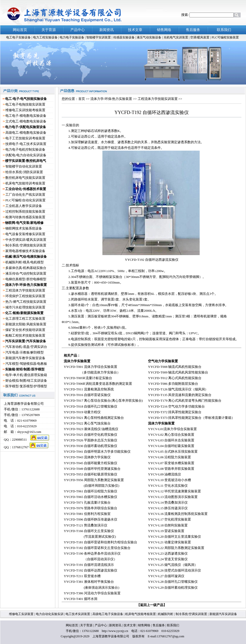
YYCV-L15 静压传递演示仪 (168, 508)
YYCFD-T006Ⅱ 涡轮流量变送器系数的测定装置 (98, 384)
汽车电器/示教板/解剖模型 (25, 352)
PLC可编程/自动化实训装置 (25, 200)
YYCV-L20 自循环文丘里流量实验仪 (174, 537)
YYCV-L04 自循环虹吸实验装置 (171, 446)
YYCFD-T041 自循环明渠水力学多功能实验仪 (97, 451)
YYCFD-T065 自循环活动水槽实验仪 (90, 497)
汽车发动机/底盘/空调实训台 (26, 347)
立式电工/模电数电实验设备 (26, 121)
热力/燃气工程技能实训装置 (26, 302)
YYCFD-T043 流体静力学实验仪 (87, 457)
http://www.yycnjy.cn (115, 631)
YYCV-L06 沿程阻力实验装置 (169, 457)
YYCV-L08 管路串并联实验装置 (171, 469)
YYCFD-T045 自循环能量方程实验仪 (90, 463)
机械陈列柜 (166, 614)
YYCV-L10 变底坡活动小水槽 (169, 480)
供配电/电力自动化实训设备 (26, 155)
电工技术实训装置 (77, 614)
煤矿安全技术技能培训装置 (25, 330)
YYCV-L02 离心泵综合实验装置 (171, 435)
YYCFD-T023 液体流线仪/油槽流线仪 (91, 429)
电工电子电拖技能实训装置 (25, 104)
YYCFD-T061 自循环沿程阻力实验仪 (90, 491)
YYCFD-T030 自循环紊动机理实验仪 (90, 446)
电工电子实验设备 (18, 37)
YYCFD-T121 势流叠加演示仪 (85, 525)
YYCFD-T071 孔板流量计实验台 (87, 502)
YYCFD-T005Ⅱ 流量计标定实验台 (88, 378)
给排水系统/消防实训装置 (24, 172)
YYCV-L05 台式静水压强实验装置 (173, 451)
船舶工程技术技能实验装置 (25, 335)
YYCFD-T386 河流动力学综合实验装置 (92, 593)
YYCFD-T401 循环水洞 (81, 599)
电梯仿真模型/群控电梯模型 (26, 279)
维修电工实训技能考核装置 (25, 110)
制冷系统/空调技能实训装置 (26, 245)
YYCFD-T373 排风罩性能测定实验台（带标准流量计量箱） (191, 418)
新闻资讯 (115, 625)
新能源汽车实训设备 (223, 614)
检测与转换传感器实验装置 (25, 217)
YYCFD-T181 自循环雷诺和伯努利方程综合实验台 (100, 542)
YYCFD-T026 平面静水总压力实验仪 (90, 440)
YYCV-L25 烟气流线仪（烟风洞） (173, 565)
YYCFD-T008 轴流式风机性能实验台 (175, 367)
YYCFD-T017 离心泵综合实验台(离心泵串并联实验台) (103, 401)
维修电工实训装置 (22, 614)
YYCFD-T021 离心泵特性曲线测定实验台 (94, 418)
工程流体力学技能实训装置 (25, 290)
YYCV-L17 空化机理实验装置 (169, 519)
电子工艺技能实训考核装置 (25, 138)
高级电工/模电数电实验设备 (26, 133)
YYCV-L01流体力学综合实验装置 (172, 429)
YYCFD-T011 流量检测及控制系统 (89, 389)
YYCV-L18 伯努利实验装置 (168, 525)
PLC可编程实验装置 (225, 37)
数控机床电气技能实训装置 (25, 178)
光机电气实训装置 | (177, 37)
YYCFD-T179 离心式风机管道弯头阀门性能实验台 (185, 401)
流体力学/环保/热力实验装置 (112, 99)
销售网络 (144, 625)
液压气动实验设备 (149, 37)
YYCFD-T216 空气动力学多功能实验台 (176, 406)
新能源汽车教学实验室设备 (25, 358)
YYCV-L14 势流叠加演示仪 (168, 502)
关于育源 (86, 625)
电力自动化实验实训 (50, 614)
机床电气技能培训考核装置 (25, 183)
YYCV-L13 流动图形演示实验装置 (173, 497)
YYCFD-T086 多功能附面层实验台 (173, 384)
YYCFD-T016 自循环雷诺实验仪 (87, 395)
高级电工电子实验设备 (108, 614)
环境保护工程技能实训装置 (25, 296)
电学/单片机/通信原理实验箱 (26, 375)
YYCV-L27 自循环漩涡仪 (166, 576)
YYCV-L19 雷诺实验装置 (166, 531)
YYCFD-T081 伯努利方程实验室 (87, 514)
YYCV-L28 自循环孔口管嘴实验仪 (173, 582)
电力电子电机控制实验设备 (25, 149)
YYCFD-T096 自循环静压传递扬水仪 (90, 519)
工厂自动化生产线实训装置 (25, 195)
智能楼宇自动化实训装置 (24, 166)
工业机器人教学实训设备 (24, 206)
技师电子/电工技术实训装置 (26, 144)
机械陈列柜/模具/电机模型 (25, 262)
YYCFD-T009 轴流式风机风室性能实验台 (178, 372)
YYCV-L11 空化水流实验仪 (168, 486)
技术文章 (130, 625)
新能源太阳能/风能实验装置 (26, 324)
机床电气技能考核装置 (141, 614)
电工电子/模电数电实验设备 (26, 116)
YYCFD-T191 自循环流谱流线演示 (89, 565)
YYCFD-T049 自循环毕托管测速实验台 (92, 469)
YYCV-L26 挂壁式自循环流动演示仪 (174, 570)
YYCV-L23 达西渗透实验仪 (168, 553)
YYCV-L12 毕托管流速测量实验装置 (174, 491)
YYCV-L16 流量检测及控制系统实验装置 (178, 514)
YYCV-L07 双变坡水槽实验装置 (171, 463)
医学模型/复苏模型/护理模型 (26, 386)
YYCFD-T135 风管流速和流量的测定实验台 (180, 395)
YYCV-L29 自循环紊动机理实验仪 (173, 588)
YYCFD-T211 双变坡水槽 (82, 576)
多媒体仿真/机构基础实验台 (26, 268)
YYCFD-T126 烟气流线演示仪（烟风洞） (178, 389)
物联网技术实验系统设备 (24, 228)
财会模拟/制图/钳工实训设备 (26, 381)
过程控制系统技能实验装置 (25, 211)
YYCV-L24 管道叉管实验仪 (168, 559)
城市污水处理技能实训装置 (25, 307)
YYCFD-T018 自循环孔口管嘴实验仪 (90, 406)
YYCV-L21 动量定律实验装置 (169, 542)
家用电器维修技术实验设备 (25, 251)
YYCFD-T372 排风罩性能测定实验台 (175, 412)
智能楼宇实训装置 (99, 37)
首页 (82, 99)
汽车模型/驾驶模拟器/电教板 (26, 364)
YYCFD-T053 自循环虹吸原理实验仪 (90, 474)
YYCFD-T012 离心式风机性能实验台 (175, 378)
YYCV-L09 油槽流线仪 (164, 474)
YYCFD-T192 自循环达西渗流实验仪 (90, 570)
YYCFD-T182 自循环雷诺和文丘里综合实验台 (97, 548)
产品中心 (101, 625)
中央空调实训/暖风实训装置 (26, 240)
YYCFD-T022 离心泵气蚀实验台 (87, 423)
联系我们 (173, 625)
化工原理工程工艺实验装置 (25, 319)
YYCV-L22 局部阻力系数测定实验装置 (176, 548)
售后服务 (159, 625)
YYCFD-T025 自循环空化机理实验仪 (90, 435)
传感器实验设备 (124, 37)
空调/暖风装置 (200, 37)
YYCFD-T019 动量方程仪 (82, 412)
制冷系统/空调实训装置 (191, 614)
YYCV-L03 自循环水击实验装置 (171, 440)
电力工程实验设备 (46, 37)
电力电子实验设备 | (73, 37)
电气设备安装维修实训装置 (25, 234)
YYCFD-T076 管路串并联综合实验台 (90, 508)
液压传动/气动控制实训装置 (26, 273)
